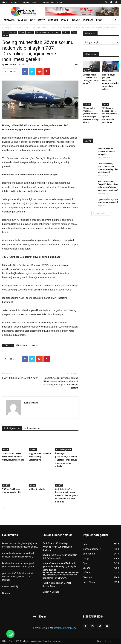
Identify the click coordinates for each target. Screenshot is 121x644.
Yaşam (5, 36)
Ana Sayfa (7, 28)
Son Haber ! (56, 32)
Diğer (100, 20)
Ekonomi (53, 20)
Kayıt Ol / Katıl (49, 2)
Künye (99, 641)
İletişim (60, 2)
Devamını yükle (101, 213)
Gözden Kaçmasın (42, 32)
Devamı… (7, 593)
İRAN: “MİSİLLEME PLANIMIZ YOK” (20, 378)
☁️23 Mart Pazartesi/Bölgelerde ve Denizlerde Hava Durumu (60, 576)
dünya (35, 345)
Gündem (22, 20)
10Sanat (75, 20)
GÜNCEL (66, 32)
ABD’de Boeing (22, 345)
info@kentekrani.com (65, 628)
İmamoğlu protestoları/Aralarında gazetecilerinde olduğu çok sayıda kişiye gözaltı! (66, 460)
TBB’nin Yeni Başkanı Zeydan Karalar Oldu (57, 585)
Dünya (41, 20)
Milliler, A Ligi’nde (37, 489)
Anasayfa (9, 20)
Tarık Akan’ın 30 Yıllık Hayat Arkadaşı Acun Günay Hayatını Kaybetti (13, 457)
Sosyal (74, 32)
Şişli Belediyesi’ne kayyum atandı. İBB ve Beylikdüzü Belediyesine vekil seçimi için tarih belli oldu (67, 495)
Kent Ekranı (10, 64)
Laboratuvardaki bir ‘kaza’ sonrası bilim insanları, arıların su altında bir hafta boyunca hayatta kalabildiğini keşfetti (61, 383)
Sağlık (64, 20)
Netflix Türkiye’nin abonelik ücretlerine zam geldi (107, 152)
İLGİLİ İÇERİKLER (12, 429)
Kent (32, 20)
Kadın (5, 450)
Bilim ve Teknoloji (22, 28)
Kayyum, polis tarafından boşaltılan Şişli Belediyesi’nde (40, 457)
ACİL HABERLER (32, 429)
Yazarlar (88, 20)
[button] (115, 20)
